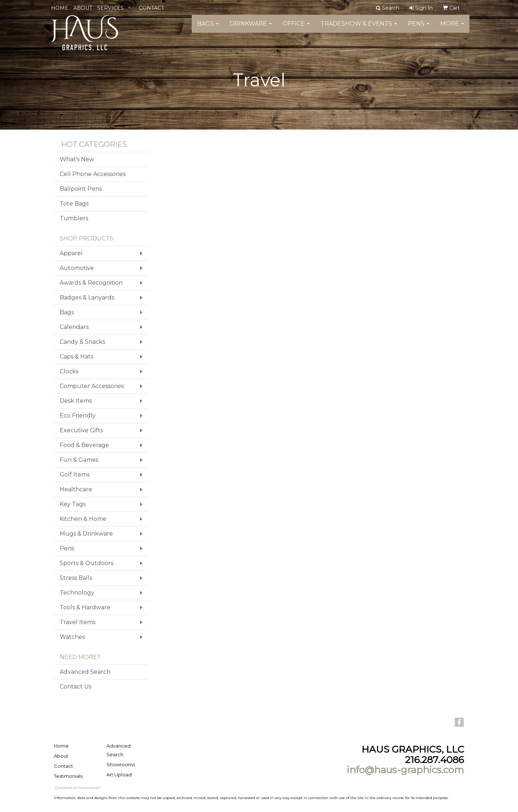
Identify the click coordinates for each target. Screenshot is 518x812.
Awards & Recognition (91, 283)
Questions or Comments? (78, 788)
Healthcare (76, 489)
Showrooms (121, 764)
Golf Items (75, 475)
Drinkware (251, 29)
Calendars (74, 327)
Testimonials (68, 776)
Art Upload (119, 775)
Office (296, 29)
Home (61, 746)
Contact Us (76, 687)
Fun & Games (79, 460)
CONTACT (151, 8)
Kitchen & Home (83, 519)
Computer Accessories (92, 386)
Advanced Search (85, 672)
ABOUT (83, 8)
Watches (72, 637)
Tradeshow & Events (359, 29)
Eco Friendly (78, 416)
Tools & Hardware (85, 607)
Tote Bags (74, 204)
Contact (63, 766)
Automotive (77, 268)
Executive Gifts (81, 430)
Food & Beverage (84, 445)
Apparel (71, 253)
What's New (77, 159)
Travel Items (78, 622)
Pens (419, 29)
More (452, 29)
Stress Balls (76, 578)
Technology (77, 593)
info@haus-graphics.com (405, 770)
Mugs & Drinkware (86, 534)
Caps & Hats (76, 357)
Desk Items (76, 401)
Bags (208, 29)
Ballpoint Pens (81, 189)
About (61, 756)
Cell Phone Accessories (93, 174)
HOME (60, 8)
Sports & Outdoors (87, 563)
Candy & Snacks (82, 342)
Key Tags (73, 504)
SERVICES (110, 8)
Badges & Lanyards (87, 297)
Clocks (69, 371)
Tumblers (74, 218)
